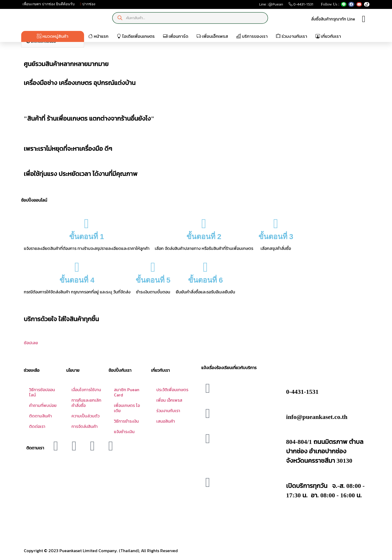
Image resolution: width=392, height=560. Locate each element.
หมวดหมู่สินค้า (53, 36)
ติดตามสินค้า (40, 416)
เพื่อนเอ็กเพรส (212, 36)
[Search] (120, 18)
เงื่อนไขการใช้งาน (86, 390)
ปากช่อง (88, 4)
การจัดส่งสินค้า (85, 426)
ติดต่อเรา (37, 426)
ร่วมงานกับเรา (292, 36)
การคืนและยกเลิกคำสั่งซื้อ (86, 403)
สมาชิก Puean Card (127, 392)
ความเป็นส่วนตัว (85, 416)
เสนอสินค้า (166, 421)
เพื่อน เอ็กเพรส (169, 400)
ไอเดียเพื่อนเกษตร (136, 36)
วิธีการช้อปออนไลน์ (42, 392)
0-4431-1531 (301, 5)
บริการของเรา (252, 36)
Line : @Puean (271, 5)
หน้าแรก (98, 36)
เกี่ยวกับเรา (328, 36)
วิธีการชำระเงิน (126, 421)
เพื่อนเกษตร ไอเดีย (127, 408)
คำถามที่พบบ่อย (43, 405)
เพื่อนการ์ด (176, 36)
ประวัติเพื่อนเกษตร (172, 390)
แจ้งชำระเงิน (124, 432)
